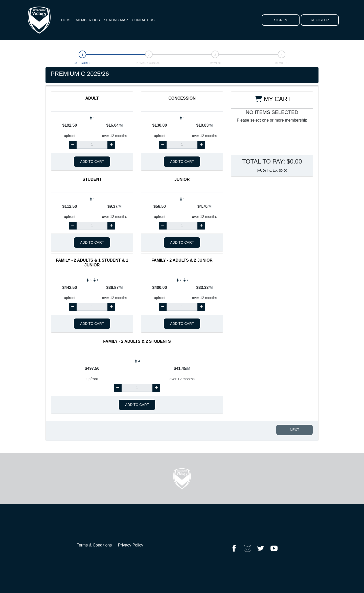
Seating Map (116, 20)
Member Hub (88, 20)
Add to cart (92, 162)
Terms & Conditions (94, 545)
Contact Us (143, 20)
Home (66, 20)
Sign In (281, 20)
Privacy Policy (131, 545)
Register (320, 20)
